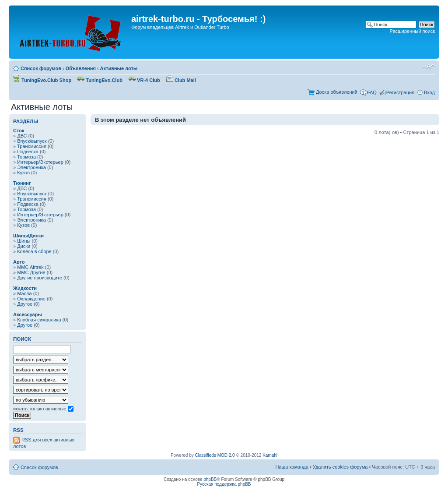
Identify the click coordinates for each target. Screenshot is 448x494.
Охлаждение (31, 299)
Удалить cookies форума (340, 467)
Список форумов (41, 68)
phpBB (210, 479)
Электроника (31, 167)
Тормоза (26, 157)
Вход (429, 92)
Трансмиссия (32, 146)
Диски (24, 246)
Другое (25, 304)
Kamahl (270, 455)
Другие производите (40, 278)
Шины (24, 241)
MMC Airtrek (30, 267)
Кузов (23, 173)
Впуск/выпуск (32, 141)
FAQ (372, 92)
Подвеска (28, 152)
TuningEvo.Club (100, 80)
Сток (19, 131)
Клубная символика (39, 320)
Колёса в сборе (34, 251)
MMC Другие (31, 272)
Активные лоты (119, 68)
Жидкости (25, 288)
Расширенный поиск (412, 31)
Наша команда (292, 467)
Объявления (81, 68)
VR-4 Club (144, 80)
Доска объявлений (337, 92)
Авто (19, 262)
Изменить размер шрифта (429, 67)
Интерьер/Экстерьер (40, 162)
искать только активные (43, 409)
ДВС (22, 136)
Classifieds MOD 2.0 (215, 455)
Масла (24, 293)
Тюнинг (22, 183)
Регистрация (400, 92)
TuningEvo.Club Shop (42, 80)
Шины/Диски (28, 236)
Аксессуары (28, 314)
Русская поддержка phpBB (224, 484)
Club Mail (181, 80)
